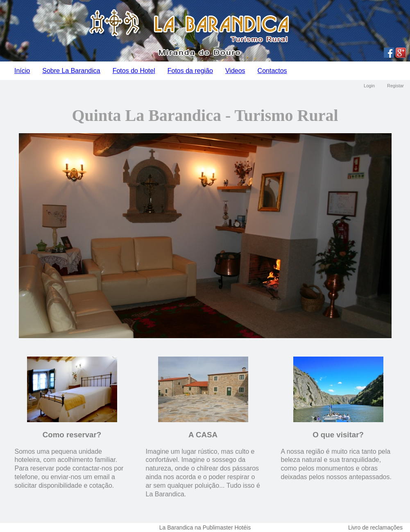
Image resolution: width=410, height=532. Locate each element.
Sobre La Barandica (71, 71)
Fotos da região (190, 71)
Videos (235, 71)
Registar (395, 86)
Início (22, 71)
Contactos (272, 71)
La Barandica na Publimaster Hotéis (205, 527)
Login (369, 86)
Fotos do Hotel (134, 71)
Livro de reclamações (375, 527)
